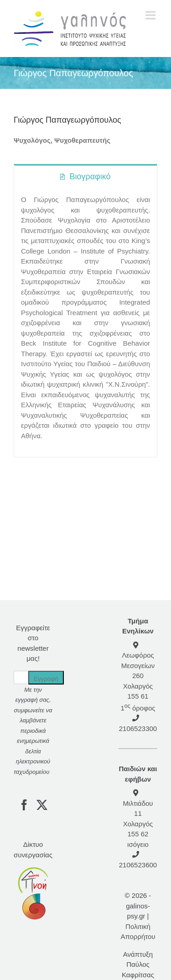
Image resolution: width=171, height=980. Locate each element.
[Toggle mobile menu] (151, 15)
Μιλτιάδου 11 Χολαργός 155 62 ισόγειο (138, 824)
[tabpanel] (85, 323)
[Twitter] (42, 805)
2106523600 (138, 865)
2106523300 (138, 729)
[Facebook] (24, 805)
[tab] (85, 176)
